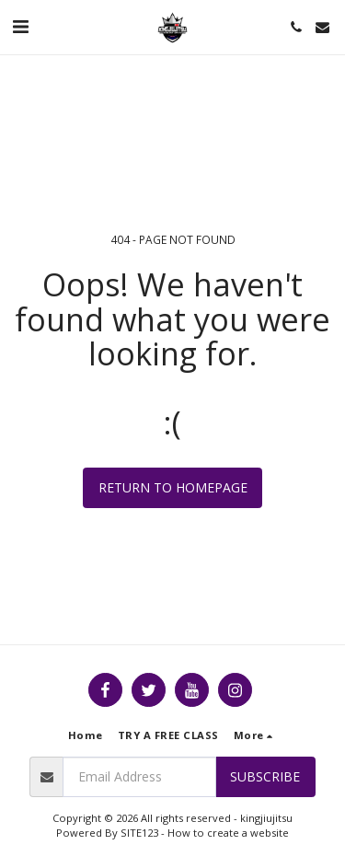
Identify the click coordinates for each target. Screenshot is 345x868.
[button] (20, 26)
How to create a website (228, 833)
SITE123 (139, 833)
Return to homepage (173, 487)
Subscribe (265, 776)
